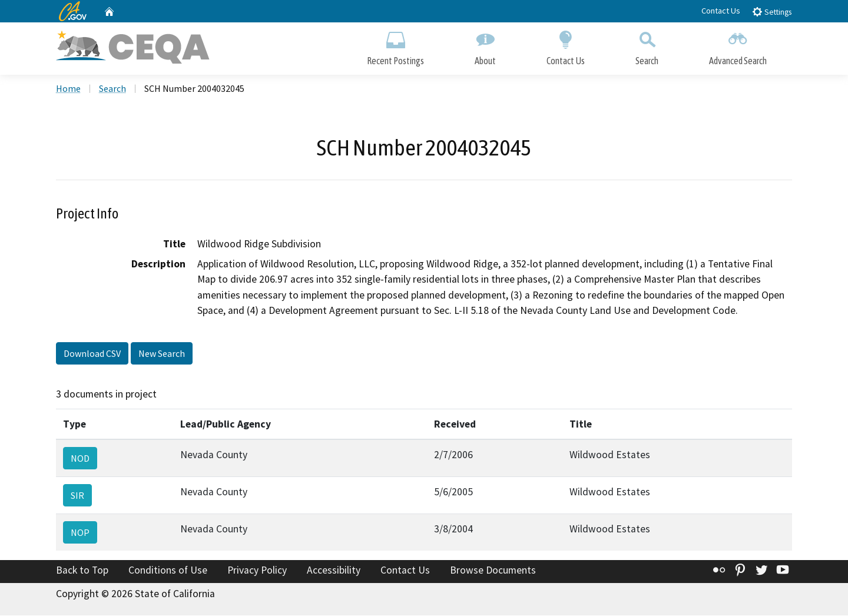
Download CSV (92, 354)
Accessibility (334, 571)
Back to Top (82, 571)
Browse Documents (493, 571)
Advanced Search (738, 46)
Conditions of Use (168, 571)
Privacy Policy (257, 571)
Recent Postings (395, 46)
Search (647, 46)
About (485, 46)
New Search (162, 354)
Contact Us (721, 11)
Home (68, 89)
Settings (772, 11)
